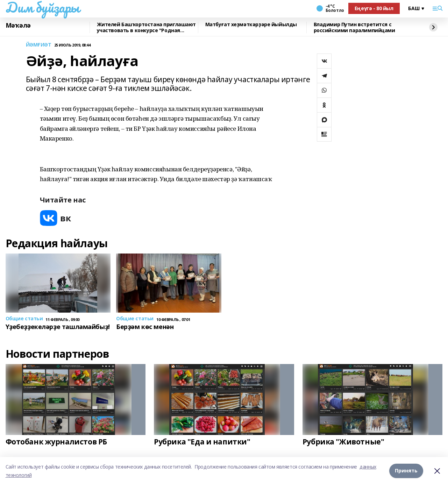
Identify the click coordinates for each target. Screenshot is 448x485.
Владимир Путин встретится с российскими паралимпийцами (354, 27)
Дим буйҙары (42, 7)
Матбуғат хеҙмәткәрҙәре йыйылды (251, 25)
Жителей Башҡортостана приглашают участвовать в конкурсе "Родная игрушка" (147, 27)
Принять (406, 471)
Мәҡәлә (18, 26)
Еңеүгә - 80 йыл (374, 8)
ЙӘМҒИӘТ (39, 45)
